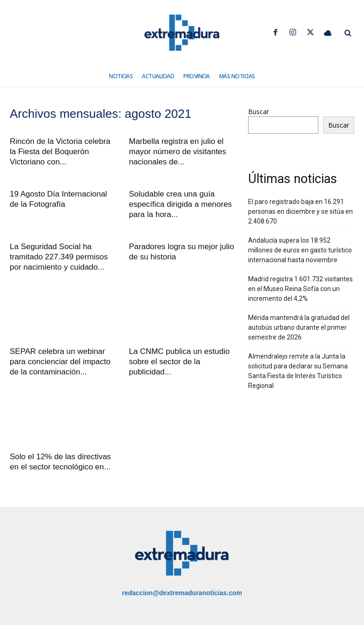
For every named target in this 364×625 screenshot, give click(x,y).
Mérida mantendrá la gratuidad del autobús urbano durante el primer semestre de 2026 (299, 327)
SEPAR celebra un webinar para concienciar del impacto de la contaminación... (60, 362)
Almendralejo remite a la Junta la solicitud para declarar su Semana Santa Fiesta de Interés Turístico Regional (298, 371)
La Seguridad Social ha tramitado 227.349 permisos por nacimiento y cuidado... (59, 257)
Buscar (259, 112)
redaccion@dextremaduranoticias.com (182, 593)
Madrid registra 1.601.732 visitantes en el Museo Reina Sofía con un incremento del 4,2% (300, 289)
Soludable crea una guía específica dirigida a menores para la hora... (180, 204)
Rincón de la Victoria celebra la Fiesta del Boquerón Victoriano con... (60, 152)
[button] (348, 33)
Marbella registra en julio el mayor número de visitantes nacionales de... (178, 152)
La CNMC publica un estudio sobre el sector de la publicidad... (179, 362)
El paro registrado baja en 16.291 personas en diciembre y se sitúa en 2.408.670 (300, 211)
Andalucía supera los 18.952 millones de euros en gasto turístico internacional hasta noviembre (300, 250)
